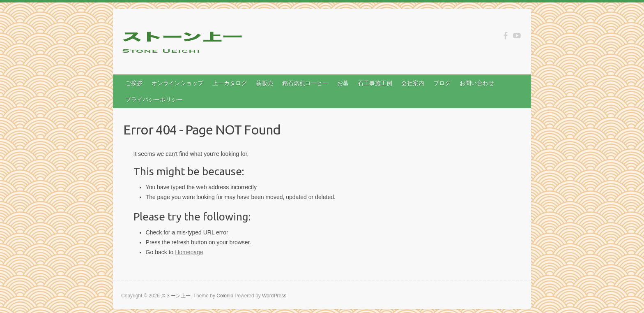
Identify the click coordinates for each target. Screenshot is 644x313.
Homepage (189, 252)
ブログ (442, 83)
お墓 (343, 83)
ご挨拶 (134, 83)
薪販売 (264, 83)
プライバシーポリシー (154, 100)
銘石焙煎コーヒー (305, 83)
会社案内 (413, 83)
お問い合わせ (477, 83)
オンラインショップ (177, 83)
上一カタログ (230, 83)
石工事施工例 (375, 83)
